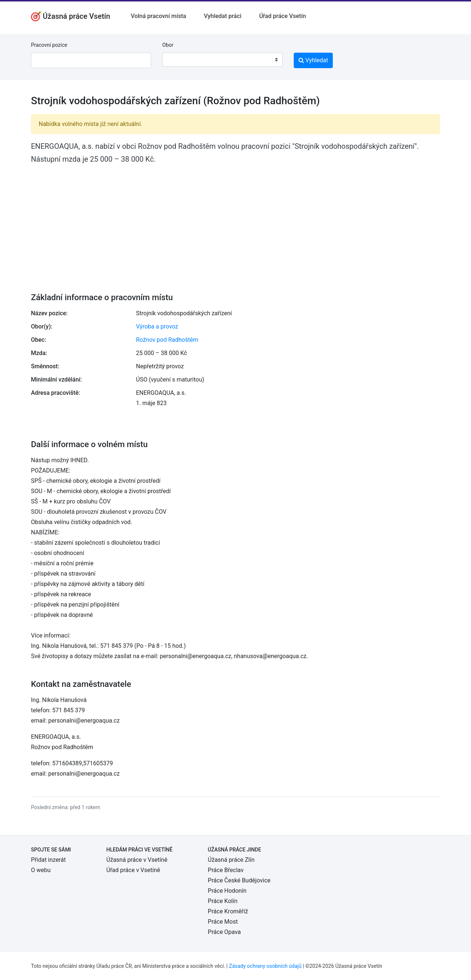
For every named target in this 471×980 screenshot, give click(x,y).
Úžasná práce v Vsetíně (137, 860)
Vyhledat (313, 60)
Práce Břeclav (226, 870)
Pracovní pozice (49, 45)
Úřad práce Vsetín (282, 16)
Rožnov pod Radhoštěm (167, 340)
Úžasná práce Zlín (231, 860)
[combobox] (222, 60)
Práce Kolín (223, 901)
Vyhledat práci (223, 16)
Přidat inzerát (48, 860)
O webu (41, 870)
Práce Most (223, 922)
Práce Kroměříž (228, 911)
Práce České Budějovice (239, 880)
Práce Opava (224, 932)
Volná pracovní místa (158, 16)
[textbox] (177, 60)
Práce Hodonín (227, 891)
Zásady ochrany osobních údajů (265, 966)
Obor (168, 45)
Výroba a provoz (157, 326)
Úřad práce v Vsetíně (133, 870)
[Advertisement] (235, 223)
